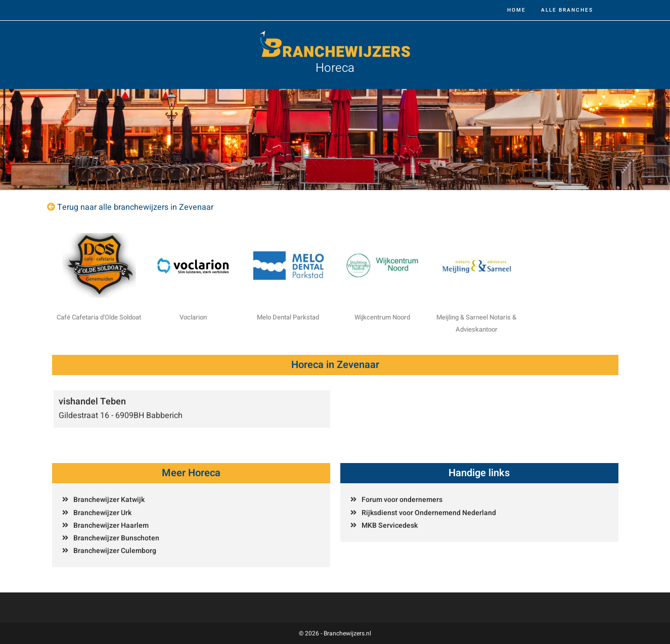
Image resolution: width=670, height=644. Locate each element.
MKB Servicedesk (390, 525)
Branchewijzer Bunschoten (116, 538)
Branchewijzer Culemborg (115, 551)
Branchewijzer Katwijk (109, 500)
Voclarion (193, 317)
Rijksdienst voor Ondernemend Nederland (429, 513)
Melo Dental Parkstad (288, 317)
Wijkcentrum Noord (382, 317)
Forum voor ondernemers (402, 500)
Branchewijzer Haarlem (111, 525)
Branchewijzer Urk (102, 513)
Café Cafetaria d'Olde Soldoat (99, 317)
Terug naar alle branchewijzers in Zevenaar (135, 207)
